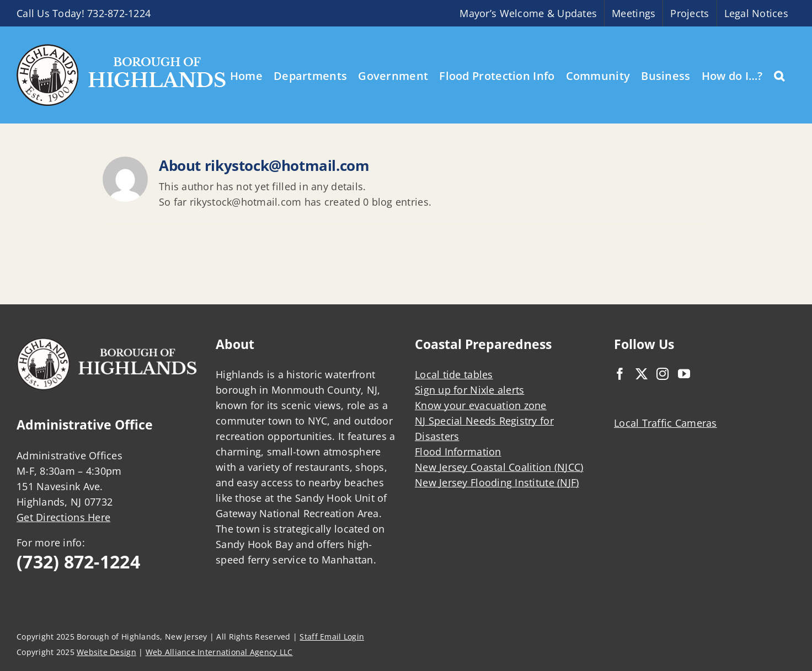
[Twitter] (642, 374)
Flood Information (458, 452)
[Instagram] (663, 374)
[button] (779, 75)
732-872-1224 (119, 13)
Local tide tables (454, 374)
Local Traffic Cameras (666, 423)
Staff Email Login (332, 637)
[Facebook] (620, 374)
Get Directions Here (63, 517)
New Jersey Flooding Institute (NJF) (497, 482)
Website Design (106, 652)
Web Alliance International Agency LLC (219, 652)
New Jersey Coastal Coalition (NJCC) (499, 467)
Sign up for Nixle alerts (469, 390)
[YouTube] (684, 374)
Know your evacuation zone (481, 405)
